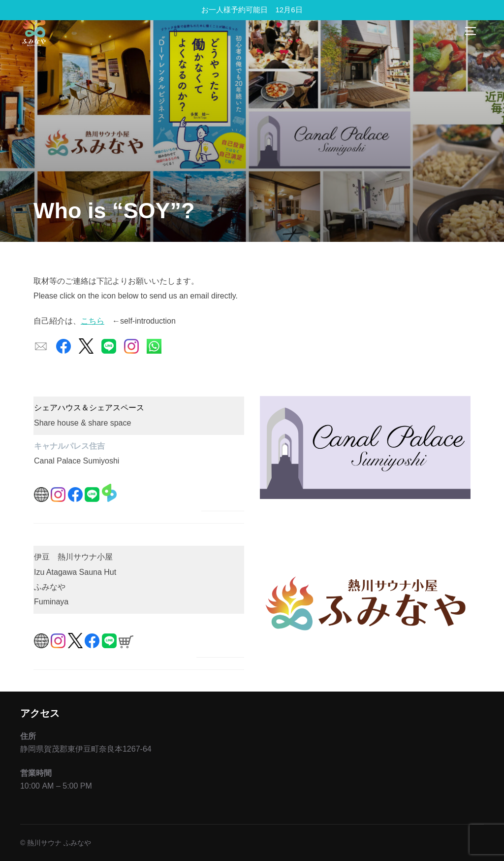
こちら (93, 321)
